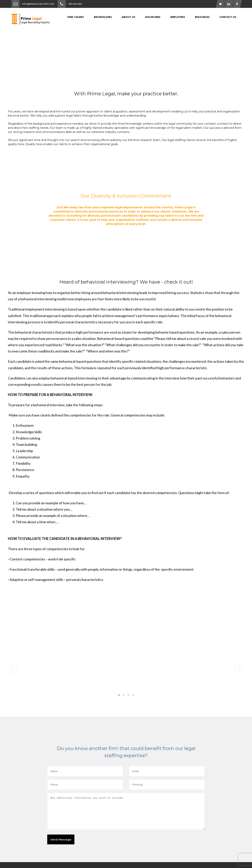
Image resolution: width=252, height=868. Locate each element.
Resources (202, 17)
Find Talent (76, 17)
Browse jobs (103, 17)
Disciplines (153, 17)
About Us (128, 17)
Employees (178, 17)
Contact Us (228, 17)
